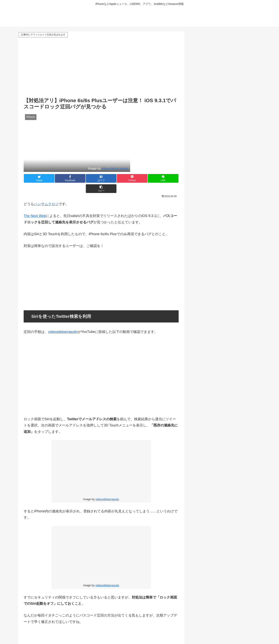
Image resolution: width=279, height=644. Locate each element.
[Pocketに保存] (114, 178)
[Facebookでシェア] (62, 178)
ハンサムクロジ (46, 194)
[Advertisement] (101, 67)
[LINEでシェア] (140, 178)
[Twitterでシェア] (37, 178)
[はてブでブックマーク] (88, 178)
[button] (166, 178)
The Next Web (35, 206)
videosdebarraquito (115, 168)
